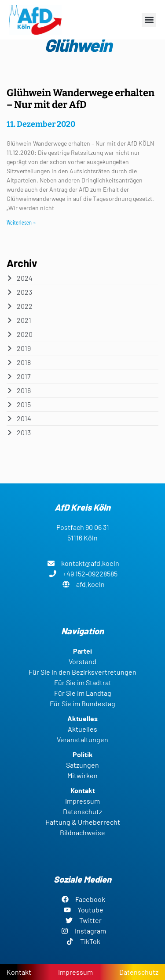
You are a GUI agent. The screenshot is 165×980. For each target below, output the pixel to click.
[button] (149, 20)
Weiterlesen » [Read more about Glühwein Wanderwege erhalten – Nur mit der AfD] (21, 222)
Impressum (75, 972)
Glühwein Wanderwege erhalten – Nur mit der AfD (81, 98)
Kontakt (19, 972)
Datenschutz (139, 972)
